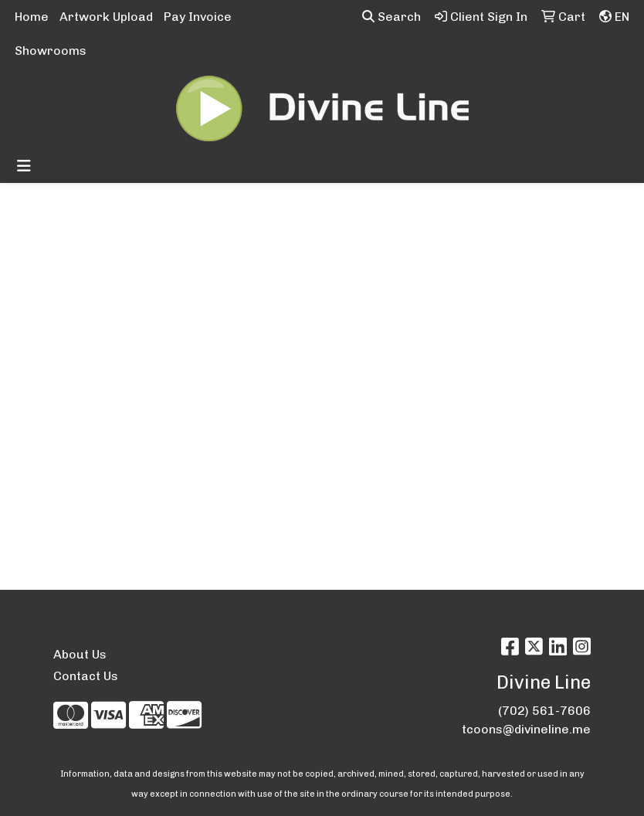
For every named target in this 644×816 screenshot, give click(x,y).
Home (32, 17)
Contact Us (86, 676)
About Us (80, 654)
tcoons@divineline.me (526, 729)
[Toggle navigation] (24, 166)
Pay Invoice (198, 17)
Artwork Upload (106, 17)
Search (391, 17)
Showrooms (51, 51)
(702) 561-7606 (544, 711)
